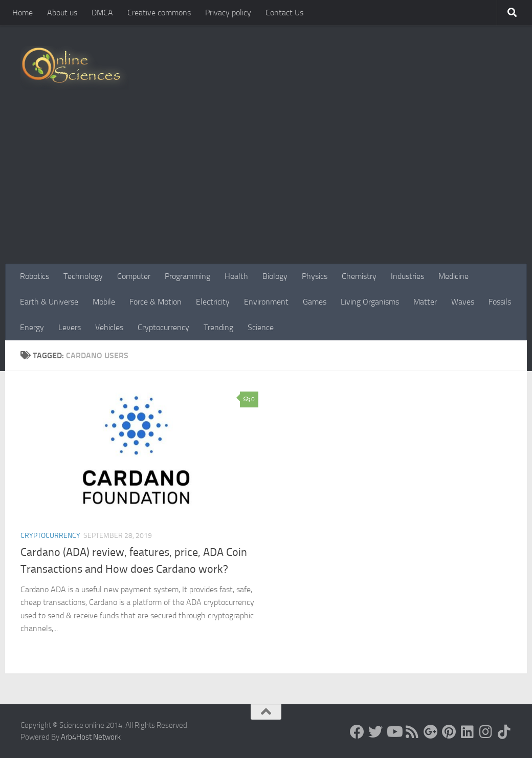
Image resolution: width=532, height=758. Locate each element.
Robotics (35, 276)
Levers (70, 327)
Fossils (500, 302)
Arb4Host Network (91, 737)
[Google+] (431, 732)
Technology (83, 276)
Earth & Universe (49, 302)
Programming (187, 276)
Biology (275, 276)
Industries (407, 276)
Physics (315, 276)
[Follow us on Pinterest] (449, 732)
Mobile (104, 302)
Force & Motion (156, 302)
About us (62, 13)
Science (261, 327)
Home (23, 13)
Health (236, 276)
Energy (32, 327)
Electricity (213, 302)
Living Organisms (370, 302)
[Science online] (357, 732)
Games (315, 302)
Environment (266, 302)
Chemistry (359, 276)
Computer (134, 276)
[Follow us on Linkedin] (468, 732)
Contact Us (284, 13)
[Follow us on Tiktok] (504, 732)
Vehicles (109, 327)
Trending (218, 327)
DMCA (102, 13)
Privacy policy (228, 13)
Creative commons (159, 13)
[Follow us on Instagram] (486, 732)
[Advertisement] (266, 187)
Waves (463, 302)
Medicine (453, 276)
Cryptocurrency (163, 327)
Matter (425, 302)
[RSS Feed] (412, 732)
